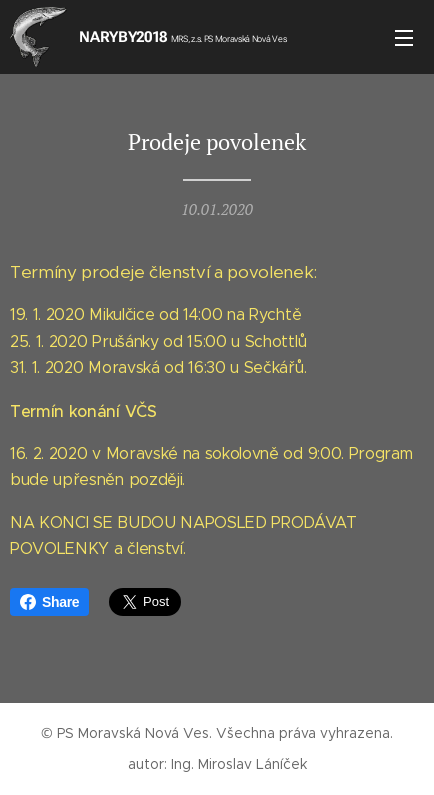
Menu (404, 38)
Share (49, 602)
